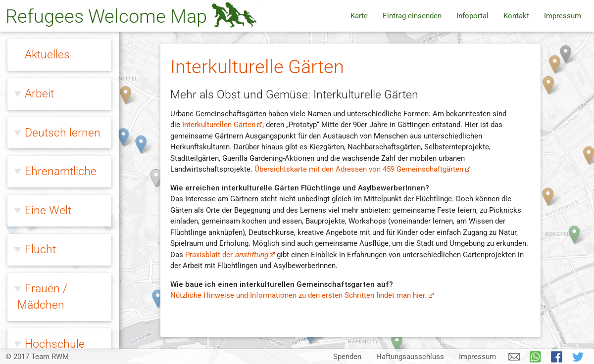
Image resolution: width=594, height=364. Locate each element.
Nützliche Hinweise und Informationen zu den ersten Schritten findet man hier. (302, 295)
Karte (359, 16)
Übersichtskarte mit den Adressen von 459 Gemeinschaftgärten (363, 169)
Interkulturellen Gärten (223, 125)
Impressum (563, 16)
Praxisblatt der (230, 255)
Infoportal (472, 16)
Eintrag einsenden (412, 16)
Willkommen (56, 138)
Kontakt (516, 16)
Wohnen (46, 287)
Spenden (347, 357)
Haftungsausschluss (410, 357)
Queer (40, 60)
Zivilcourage (55, 325)
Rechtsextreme (63, 99)
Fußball (46, 157)
